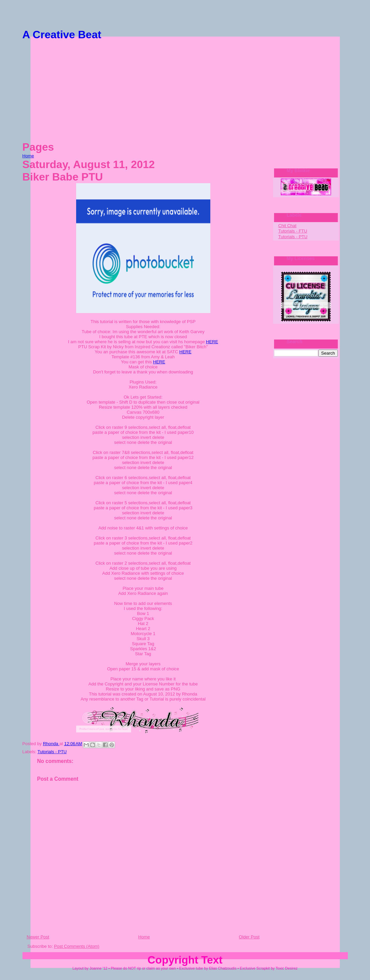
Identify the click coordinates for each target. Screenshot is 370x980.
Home (28, 156)
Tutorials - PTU (52, 752)
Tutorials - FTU (293, 231)
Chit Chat (287, 226)
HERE (212, 342)
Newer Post (38, 937)
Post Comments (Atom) (77, 946)
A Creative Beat (62, 35)
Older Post (249, 937)
